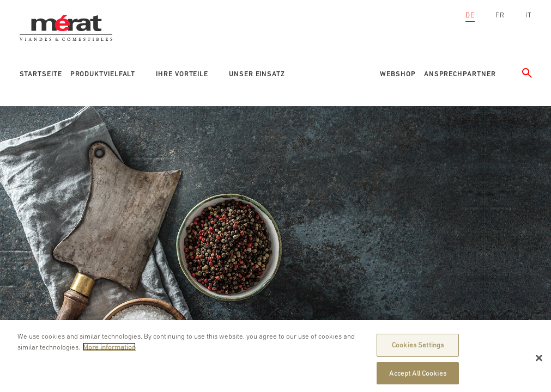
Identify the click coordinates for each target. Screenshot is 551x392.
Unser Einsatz (257, 74)
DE (470, 15)
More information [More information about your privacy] (109, 350)
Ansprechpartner (460, 74)
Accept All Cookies (417, 376)
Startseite (41, 74)
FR (500, 15)
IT (529, 15)
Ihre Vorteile (182, 74)
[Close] (539, 362)
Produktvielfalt (103, 74)
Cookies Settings (418, 349)
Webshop (398, 74)
